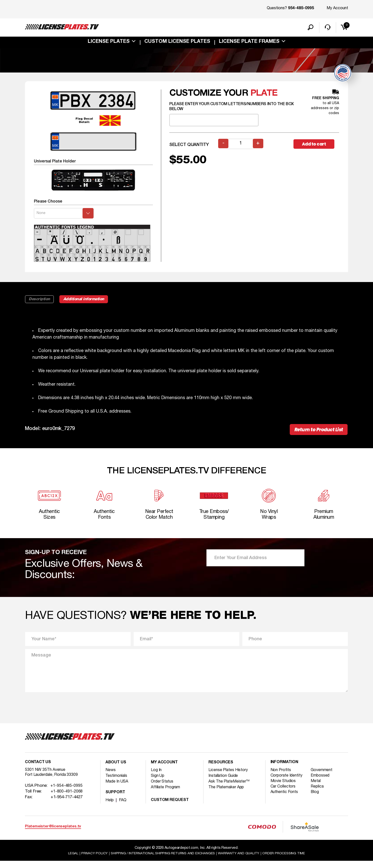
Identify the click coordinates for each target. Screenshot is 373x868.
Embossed (322, 783)
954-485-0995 (301, 8)
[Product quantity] (241, 145)
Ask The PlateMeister (231, 788)
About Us (117, 769)
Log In (157, 776)
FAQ (123, 807)
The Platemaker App (228, 794)
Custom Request (172, 807)
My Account (337, 8)
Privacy (86, 860)
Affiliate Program (168, 794)
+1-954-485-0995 (67, 794)
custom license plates (177, 43)
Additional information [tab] (92, 301)
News (111, 776)
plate (264, 95)
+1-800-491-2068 (67, 800)
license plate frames (249, 43)
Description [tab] (41, 301)
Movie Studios (284, 788)
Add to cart (316, 145)
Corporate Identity (288, 783)
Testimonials (118, 782)
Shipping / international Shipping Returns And (161, 860)
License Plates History (230, 776)
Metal (318, 788)
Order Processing (293, 860)
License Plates (109, 43)
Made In (118, 788)
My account (166, 769)
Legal (63, 860)
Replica (319, 794)
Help (110, 807)
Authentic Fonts (286, 800)
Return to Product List (314, 432)
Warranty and (244, 860)
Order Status (164, 788)
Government (324, 777)
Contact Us (39, 769)
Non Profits (282, 777)
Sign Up (158, 782)
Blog (317, 800)
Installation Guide (226, 782)
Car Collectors (285, 794)
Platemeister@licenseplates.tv (53, 833)
